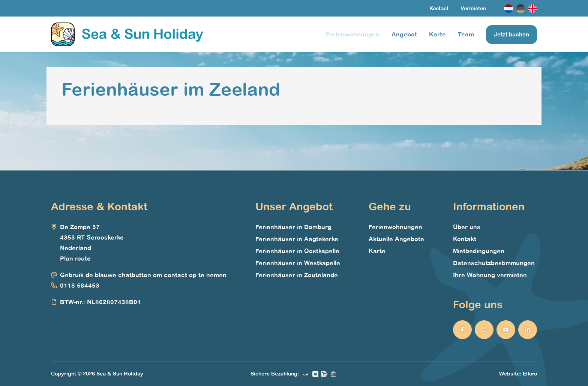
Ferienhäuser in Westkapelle (298, 263)
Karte (437, 35)
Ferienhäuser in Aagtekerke (297, 239)
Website (509, 374)
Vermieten (473, 8)
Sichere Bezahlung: (275, 374)
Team (466, 35)
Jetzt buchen (511, 35)
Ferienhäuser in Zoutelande (297, 275)
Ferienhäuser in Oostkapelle (297, 251)
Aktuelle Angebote (396, 239)
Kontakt (465, 239)
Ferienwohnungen (353, 35)
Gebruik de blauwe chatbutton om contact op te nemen (143, 275)
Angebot (404, 35)
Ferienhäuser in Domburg (293, 227)
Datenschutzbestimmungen (494, 263)
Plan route (75, 259)
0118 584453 (80, 286)
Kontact (439, 8)
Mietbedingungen (479, 251)
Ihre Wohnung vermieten (490, 275)
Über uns (467, 227)
